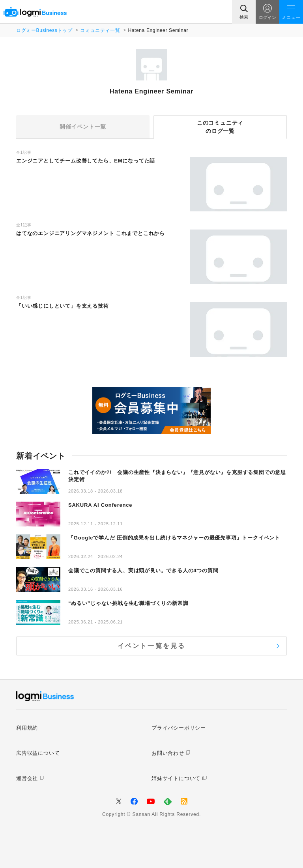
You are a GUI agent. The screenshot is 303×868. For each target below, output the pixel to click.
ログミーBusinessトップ (44, 30)
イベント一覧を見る (152, 646)
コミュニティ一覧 (100, 30)
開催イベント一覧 (83, 127)
